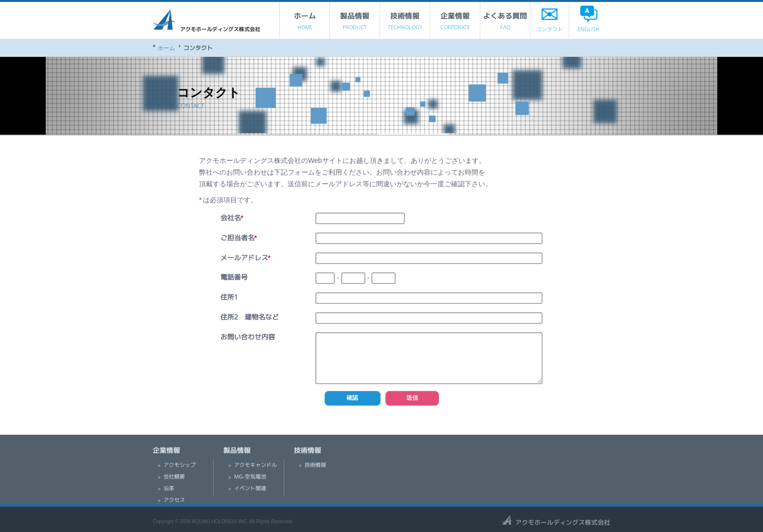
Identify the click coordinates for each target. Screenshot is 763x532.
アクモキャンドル (255, 465)
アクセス (174, 500)
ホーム (305, 23)
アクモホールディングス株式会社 (207, 20)
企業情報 (455, 23)
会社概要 (174, 477)
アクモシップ (180, 465)
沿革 (169, 488)
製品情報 (355, 23)
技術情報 (405, 23)
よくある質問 (505, 23)
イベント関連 (250, 488)
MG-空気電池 (250, 477)
